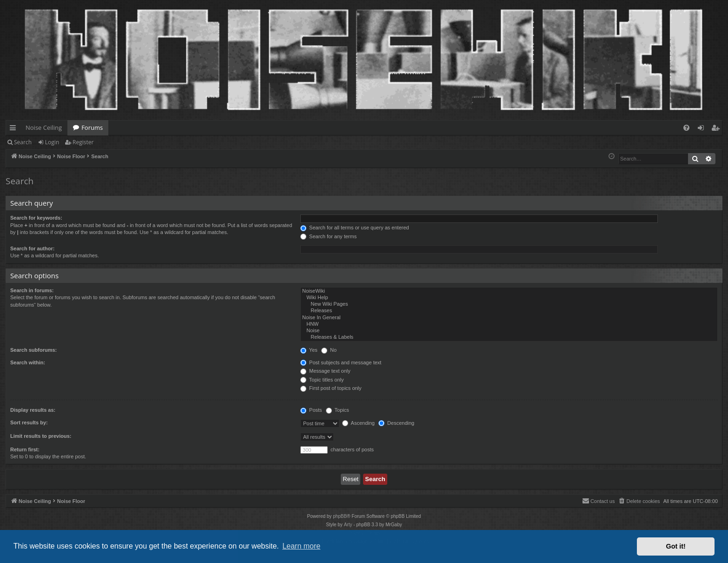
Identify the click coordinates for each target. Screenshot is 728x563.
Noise (509, 331)
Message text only (325, 371)
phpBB (340, 516)
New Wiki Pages (509, 304)
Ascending (358, 423)
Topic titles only (322, 380)
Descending (396, 423)
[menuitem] (686, 128)
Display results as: (33, 410)
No (329, 350)
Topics (338, 410)
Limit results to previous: (41, 436)
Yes (309, 350)
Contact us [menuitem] (599, 501)
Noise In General (509, 318)
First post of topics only (331, 388)
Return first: (25, 449)
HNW (509, 324)
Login (52, 142)
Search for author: (32, 248)
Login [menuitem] (703, 129)
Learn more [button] (301, 546)
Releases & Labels (509, 337)
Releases (509, 311)
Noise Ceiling (44, 127)
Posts (311, 410)
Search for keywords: (36, 218)
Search (23, 142)
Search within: (28, 362)
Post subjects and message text (341, 362)
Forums (92, 127)
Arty (348, 525)
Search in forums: (32, 290)
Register (83, 142)
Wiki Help (509, 298)
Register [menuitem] (717, 129)
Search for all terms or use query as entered (355, 228)
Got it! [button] (676, 546)
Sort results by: (29, 422)
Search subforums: (33, 350)
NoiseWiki (509, 291)
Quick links (15, 129)
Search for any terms (328, 236)
